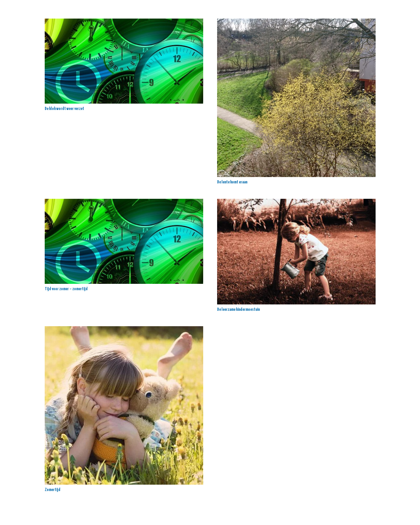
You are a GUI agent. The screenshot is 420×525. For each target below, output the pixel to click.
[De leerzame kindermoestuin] (296, 252)
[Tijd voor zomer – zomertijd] (124, 241)
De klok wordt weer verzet (64, 109)
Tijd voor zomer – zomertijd (66, 289)
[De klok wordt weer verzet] (124, 61)
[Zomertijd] (124, 405)
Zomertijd (53, 490)
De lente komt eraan (232, 182)
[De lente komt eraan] (296, 98)
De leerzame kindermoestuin (238, 310)
